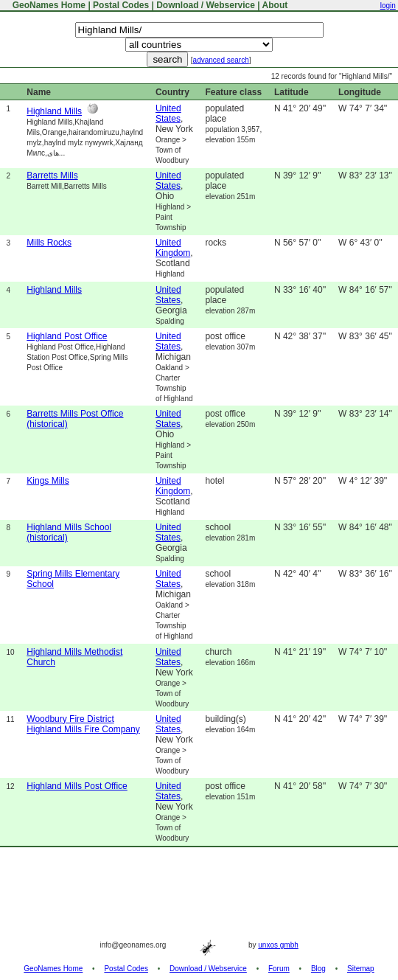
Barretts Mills (52, 176)
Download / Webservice (206, 5)
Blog (318, 969)
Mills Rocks (49, 243)
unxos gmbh (278, 945)
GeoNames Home (48, 5)
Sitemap (361, 969)
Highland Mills (54, 111)
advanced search (221, 60)
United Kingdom (173, 248)
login (388, 6)
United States (168, 114)
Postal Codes (121, 5)
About (275, 5)
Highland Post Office (67, 336)
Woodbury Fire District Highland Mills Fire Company (83, 724)
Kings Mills (48, 481)
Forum (279, 969)
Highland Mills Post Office (77, 786)
